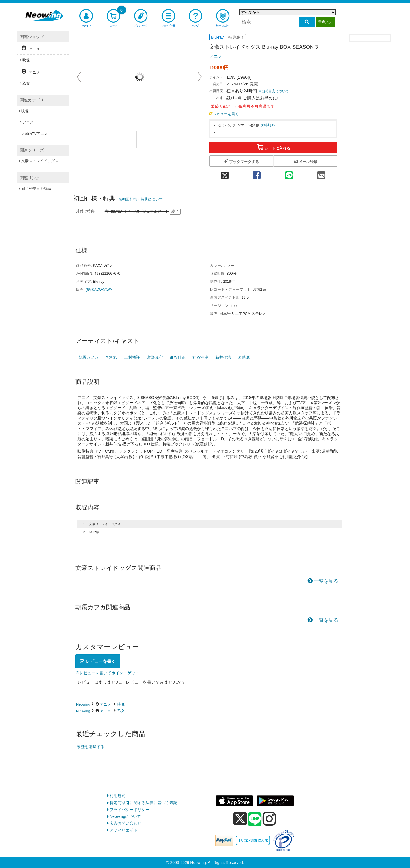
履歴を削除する (91, 747)
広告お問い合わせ (126, 823)
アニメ (216, 56)
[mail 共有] (321, 174)
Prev (79, 77)
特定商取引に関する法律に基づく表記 (143, 803)
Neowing (83, 704)
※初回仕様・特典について (141, 199)
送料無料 (268, 125)
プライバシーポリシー (130, 810)
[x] (240, 819)
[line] (255, 820)
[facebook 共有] (257, 174)
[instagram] (269, 819)
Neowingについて (125, 816)
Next (200, 77)
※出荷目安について (274, 91)
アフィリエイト (124, 830)
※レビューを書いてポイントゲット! (108, 673)
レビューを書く (224, 114)
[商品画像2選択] (128, 140)
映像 (121, 704)
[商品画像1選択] (110, 140)
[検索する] (307, 22)
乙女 (121, 711)
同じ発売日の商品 (36, 189)
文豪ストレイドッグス (40, 161)
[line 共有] (289, 174)
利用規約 (118, 796)
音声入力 (325, 22)
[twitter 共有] (225, 174)
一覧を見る (326, 581)
